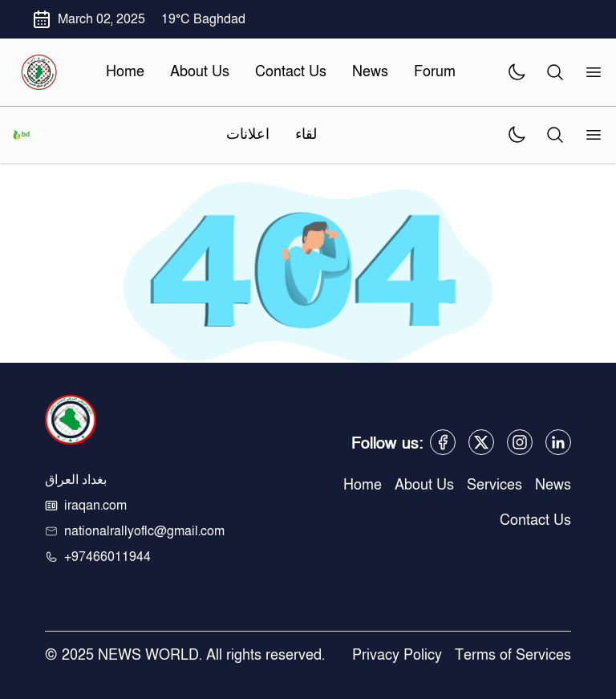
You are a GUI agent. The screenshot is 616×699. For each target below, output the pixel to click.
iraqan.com (95, 506)
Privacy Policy (397, 655)
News (553, 485)
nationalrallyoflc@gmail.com (144, 531)
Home (363, 485)
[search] (555, 72)
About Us (424, 485)
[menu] (589, 72)
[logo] (38, 72)
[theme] (517, 72)
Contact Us (535, 520)
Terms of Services (513, 655)
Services (494, 485)
